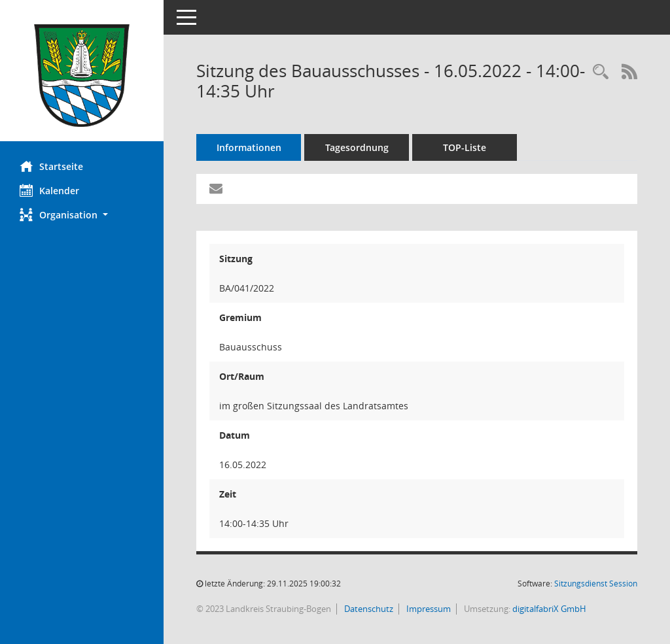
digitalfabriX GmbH (549, 609)
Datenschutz (368, 609)
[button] (82, 215)
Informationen (249, 147)
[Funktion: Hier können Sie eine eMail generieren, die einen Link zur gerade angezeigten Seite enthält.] (216, 189)
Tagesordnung (357, 147)
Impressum (428, 609)
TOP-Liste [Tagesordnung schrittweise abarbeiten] (465, 147)
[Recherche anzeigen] (601, 72)
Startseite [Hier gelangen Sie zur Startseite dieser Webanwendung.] (51, 166)
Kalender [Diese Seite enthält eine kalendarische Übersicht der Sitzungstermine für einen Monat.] (49, 190)
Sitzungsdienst (596, 584)
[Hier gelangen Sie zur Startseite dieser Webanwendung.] (82, 76)
